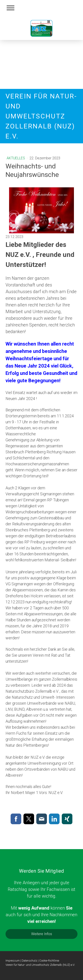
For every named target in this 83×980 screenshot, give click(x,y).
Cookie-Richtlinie (49, 961)
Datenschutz (29, 961)
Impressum (13, 961)
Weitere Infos (42, 934)
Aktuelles (16, 158)
